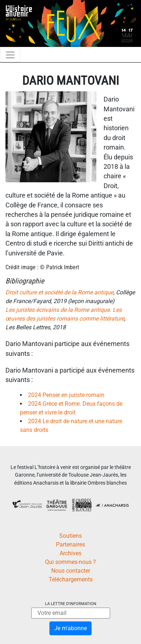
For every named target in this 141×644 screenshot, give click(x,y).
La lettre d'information (71, 604)
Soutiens (70, 536)
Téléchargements (71, 579)
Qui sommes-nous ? (70, 562)
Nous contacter (71, 571)
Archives (70, 553)
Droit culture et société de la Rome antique (59, 292)
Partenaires (70, 544)
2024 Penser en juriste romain (66, 395)
